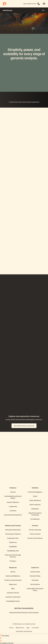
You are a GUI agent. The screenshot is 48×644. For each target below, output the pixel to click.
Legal (28, 628)
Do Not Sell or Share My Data (24, 631)
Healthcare (7, 10)
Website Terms (20, 628)
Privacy (11, 628)
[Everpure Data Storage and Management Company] (24, 481)
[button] (44, 4)
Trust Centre (35, 628)
